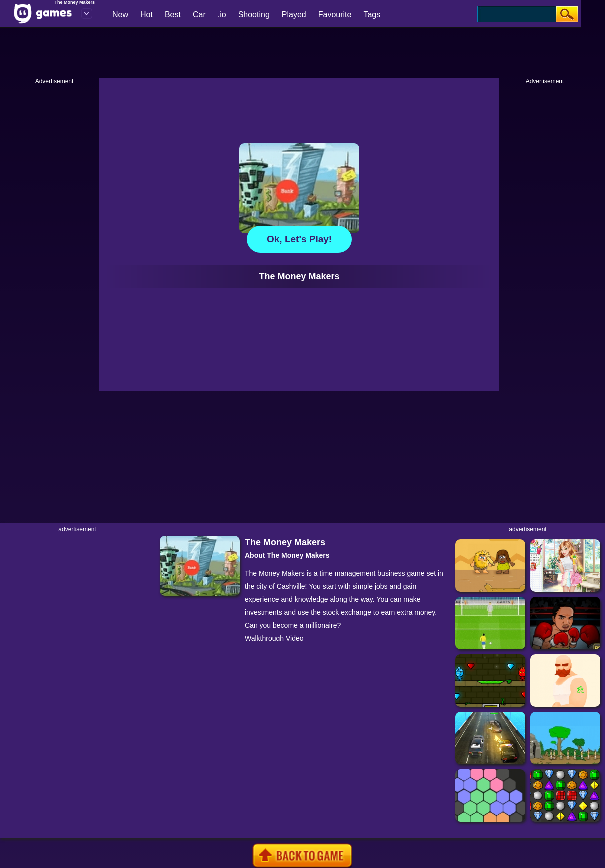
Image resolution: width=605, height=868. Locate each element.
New (120, 15)
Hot (147, 15)
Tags (372, 15)
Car (199, 15)
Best (173, 15)
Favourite (335, 15)
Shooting (254, 15)
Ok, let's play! (299, 239)
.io (222, 15)
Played (294, 15)
